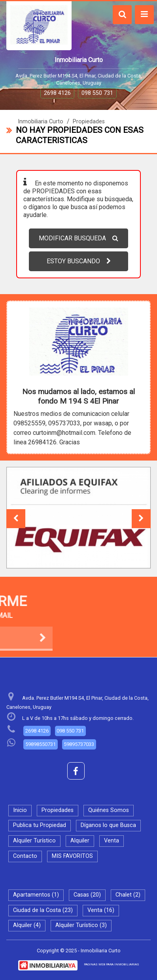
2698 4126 (57, 93)
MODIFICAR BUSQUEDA (78, 238)
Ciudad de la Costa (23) (43, 910)
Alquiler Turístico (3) (81, 925)
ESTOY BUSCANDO (79, 261)
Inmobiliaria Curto (41, 122)
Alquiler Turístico (34, 841)
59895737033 (79, 744)
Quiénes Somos (109, 810)
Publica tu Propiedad (40, 825)
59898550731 (41, 744)
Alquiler (80, 841)
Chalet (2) (128, 895)
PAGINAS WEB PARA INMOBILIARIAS (112, 964)
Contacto (25, 856)
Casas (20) (87, 895)
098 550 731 (97, 93)
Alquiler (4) (27, 925)
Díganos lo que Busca (108, 825)
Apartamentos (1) (36, 895)
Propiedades (89, 122)
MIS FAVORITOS (72, 856)
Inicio (20, 810)
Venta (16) (101, 910)
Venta (112, 841)
